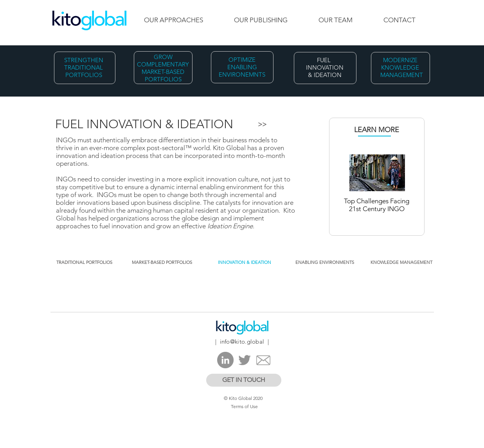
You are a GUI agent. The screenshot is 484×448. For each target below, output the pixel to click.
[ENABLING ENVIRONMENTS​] (325, 263)
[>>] (262, 125)
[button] (245, 263)
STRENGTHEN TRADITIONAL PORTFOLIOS (84, 67)
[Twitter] (245, 360)
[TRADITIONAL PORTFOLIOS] (84, 263)
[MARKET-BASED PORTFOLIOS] (162, 263)
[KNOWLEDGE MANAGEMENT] (401, 263)
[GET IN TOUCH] (244, 380)
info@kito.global (242, 341)
